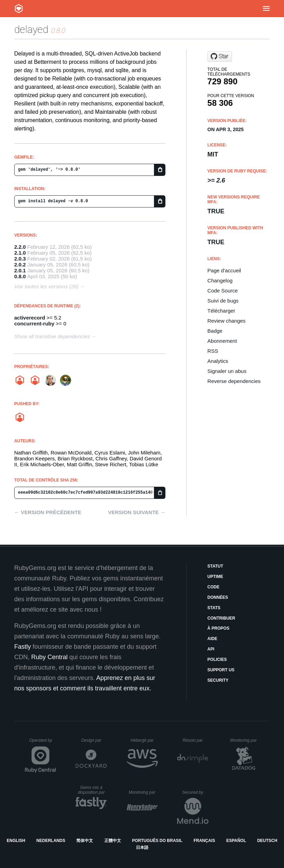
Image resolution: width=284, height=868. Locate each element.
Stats (214, 608)
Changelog (220, 280)
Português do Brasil (157, 841)
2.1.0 (20, 253)
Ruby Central (49, 657)
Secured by (195, 792)
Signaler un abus (227, 371)
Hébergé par (144, 740)
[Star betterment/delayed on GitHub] (220, 57)
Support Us (221, 670)
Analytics (218, 361)
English (16, 841)
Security (218, 680)
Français (204, 841)
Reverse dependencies (234, 381)
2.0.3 (20, 259)
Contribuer (221, 618)
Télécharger (221, 311)
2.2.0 (20, 247)
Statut (215, 566)
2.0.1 (20, 270)
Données (218, 597)
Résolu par (196, 740)
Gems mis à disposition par (93, 790)
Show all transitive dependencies (52, 336)
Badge (215, 331)
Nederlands (51, 841)
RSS (213, 351)
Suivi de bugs (223, 301)
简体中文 (85, 841)
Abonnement (222, 341)
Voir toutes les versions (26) (46, 286)
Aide (212, 639)
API (211, 649)
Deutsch (267, 841)
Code (213, 587)
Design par (94, 740)
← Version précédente (48, 512)
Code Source (223, 291)
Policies (217, 659)
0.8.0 (20, 276)
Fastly (23, 647)
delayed (31, 29)
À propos (218, 628)
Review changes (226, 321)
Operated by (43, 743)
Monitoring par (244, 740)
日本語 (142, 848)
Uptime (215, 577)
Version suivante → (137, 512)
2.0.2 (20, 265)
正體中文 (113, 841)
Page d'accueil (224, 270)
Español (236, 841)
